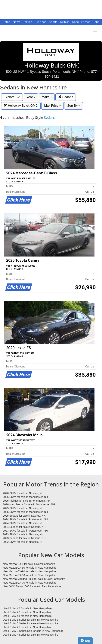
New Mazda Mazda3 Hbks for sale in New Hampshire (34, 579)
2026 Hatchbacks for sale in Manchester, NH (29, 504)
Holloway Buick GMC (21, 106)
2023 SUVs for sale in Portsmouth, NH (25, 531)
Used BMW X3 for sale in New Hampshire (27, 612)
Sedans (66, 97)
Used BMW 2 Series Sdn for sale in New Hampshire (33, 631)
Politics (28, 22)
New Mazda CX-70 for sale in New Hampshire (30, 583)
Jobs (96, 22)
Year (31, 97)
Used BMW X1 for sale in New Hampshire (27, 616)
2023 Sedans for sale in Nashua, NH (24, 538)
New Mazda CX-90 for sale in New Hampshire (30, 571)
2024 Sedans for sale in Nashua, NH (24, 527)
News (17, 22)
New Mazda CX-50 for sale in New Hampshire (30, 568)
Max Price (52, 106)
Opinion (65, 22)
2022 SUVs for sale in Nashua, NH (23, 542)
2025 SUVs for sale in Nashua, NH (23, 508)
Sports (54, 22)
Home (6, 22)
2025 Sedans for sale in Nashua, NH (24, 516)
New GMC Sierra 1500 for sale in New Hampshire (32, 586)
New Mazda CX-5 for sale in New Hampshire (29, 564)
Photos (86, 22)
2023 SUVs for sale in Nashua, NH (23, 534)
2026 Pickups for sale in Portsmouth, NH (26, 501)
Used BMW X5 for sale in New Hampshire (27, 608)
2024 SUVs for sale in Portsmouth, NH (25, 519)
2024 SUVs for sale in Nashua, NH (23, 523)
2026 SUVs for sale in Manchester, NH (25, 497)
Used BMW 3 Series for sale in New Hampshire (30, 620)
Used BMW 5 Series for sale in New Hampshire (30, 623)
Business (41, 22)
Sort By (73, 106)
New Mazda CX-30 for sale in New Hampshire (30, 575)
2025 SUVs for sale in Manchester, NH (25, 512)
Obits (76, 22)
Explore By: (12, 97)
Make (47, 97)
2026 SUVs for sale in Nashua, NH (23, 493)
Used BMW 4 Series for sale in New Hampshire (30, 635)
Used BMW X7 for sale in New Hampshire (27, 627)
